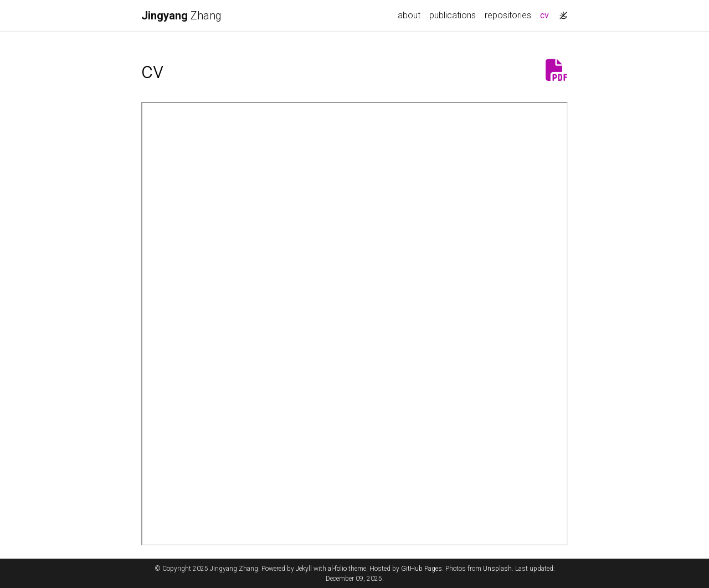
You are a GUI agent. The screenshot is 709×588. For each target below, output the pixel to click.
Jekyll (304, 569)
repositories (508, 15)
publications (453, 15)
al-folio (337, 569)
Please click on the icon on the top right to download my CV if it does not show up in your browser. (354, 324)
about (409, 15)
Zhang (181, 16)
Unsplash (497, 569)
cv (547, 14)
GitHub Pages (422, 569)
